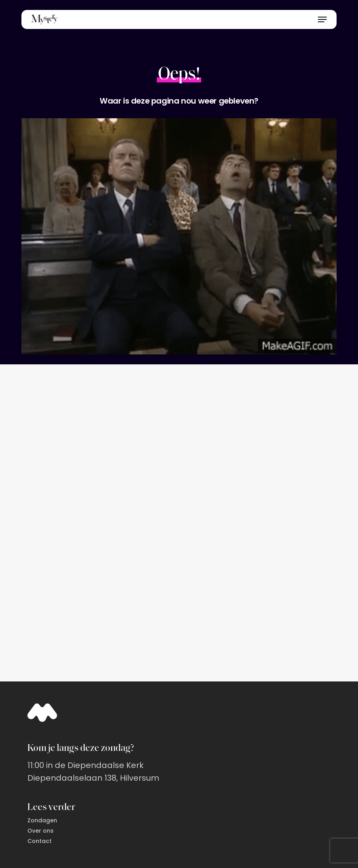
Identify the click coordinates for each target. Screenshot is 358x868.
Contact (39, 841)
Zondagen (42, 820)
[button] (322, 19)
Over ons (40, 831)
